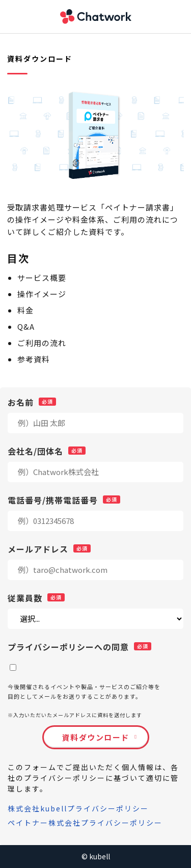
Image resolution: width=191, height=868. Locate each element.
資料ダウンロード (96, 737)
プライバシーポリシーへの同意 (68, 646)
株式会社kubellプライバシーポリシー (78, 808)
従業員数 (25, 597)
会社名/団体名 (35, 451)
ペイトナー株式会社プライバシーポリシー (85, 823)
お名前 (21, 402)
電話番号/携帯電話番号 (53, 499)
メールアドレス (38, 548)
